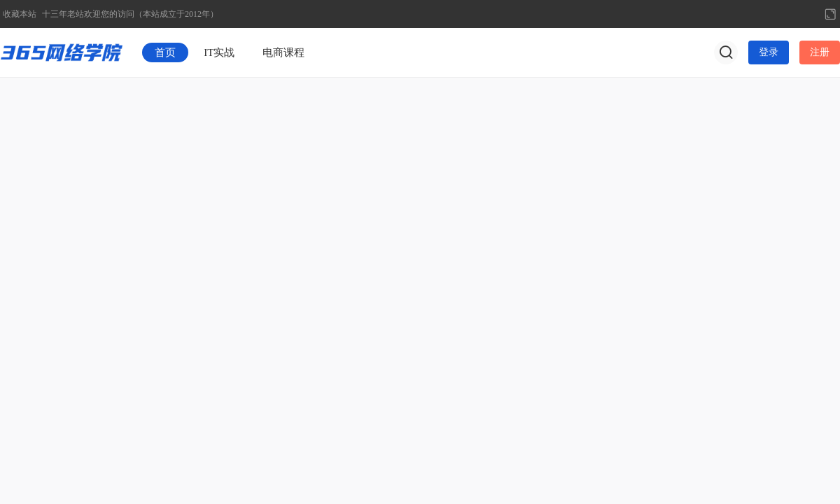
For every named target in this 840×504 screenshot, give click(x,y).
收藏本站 (20, 14)
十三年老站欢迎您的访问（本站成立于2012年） (130, 14)
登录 (769, 52)
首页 (165, 52)
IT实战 (219, 52)
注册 (820, 52)
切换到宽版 (830, 14)
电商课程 (283, 52)
